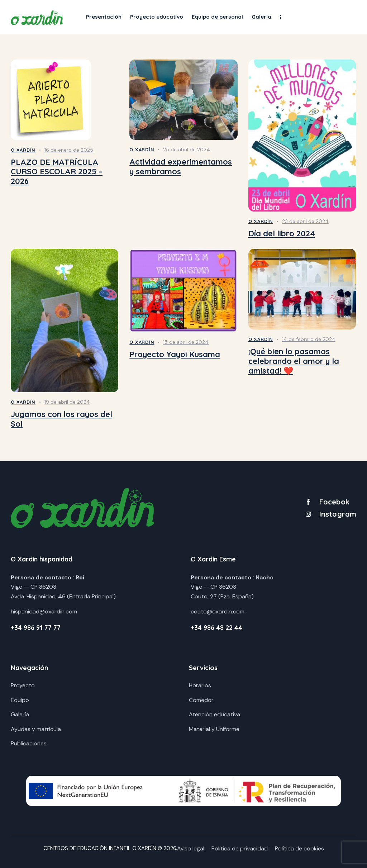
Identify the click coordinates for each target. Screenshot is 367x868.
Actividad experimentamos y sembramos (181, 167)
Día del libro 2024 (282, 234)
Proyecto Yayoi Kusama (175, 354)
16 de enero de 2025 (69, 150)
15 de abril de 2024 (186, 342)
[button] (280, 17)
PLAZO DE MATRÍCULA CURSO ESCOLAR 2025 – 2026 (57, 172)
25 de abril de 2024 (187, 150)
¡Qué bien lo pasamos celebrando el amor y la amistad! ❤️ (294, 361)
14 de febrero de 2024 (309, 339)
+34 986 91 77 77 (36, 628)
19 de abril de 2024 (67, 402)
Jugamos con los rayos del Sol (61, 419)
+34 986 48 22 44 (216, 628)
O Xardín (23, 150)
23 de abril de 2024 (305, 221)
